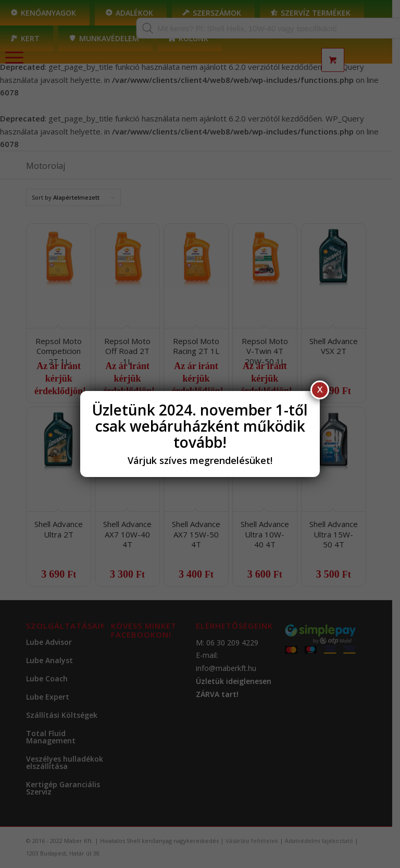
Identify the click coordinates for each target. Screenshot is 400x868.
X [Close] (320, 390)
